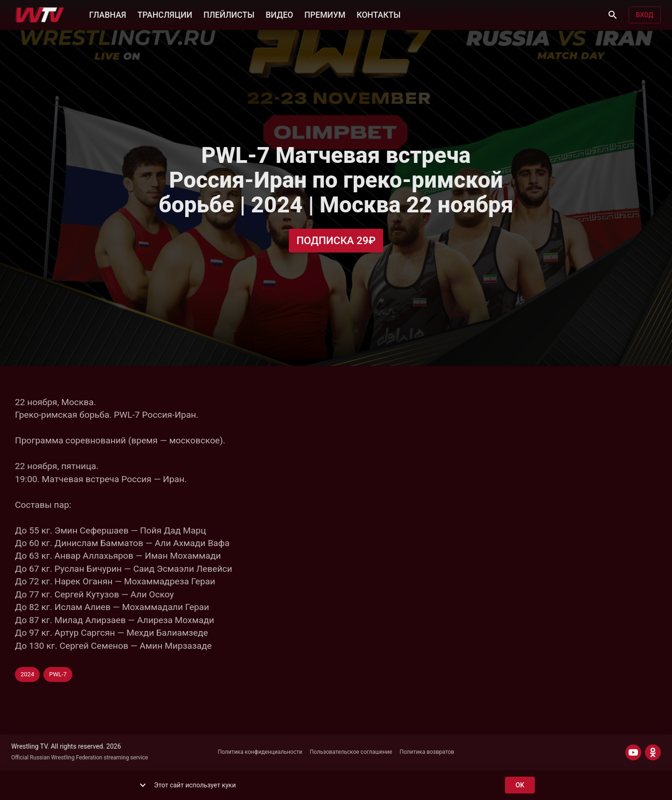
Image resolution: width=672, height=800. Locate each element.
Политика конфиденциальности (260, 752)
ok (520, 785)
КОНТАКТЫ (378, 14)
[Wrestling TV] (40, 15)
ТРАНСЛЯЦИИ (164, 14)
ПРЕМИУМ (325, 14)
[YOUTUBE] (633, 752)
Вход (645, 15)
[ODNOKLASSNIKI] (653, 752)
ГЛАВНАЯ (108, 14)
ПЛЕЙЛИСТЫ (229, 14)
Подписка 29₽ (336, 241)
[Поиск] (613, 15)
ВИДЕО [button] (279, 14)
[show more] (143, 785)
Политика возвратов (427, 752)
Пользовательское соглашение (351, 752)
